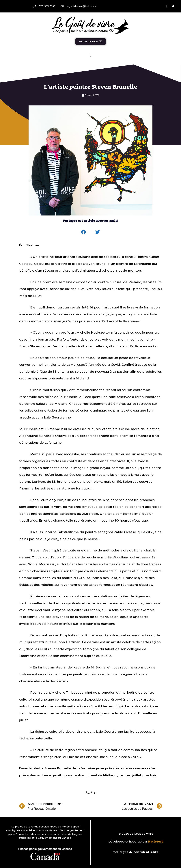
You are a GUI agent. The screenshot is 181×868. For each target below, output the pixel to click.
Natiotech (156, 842)
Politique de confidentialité (136, 852)
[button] (90, 55)
